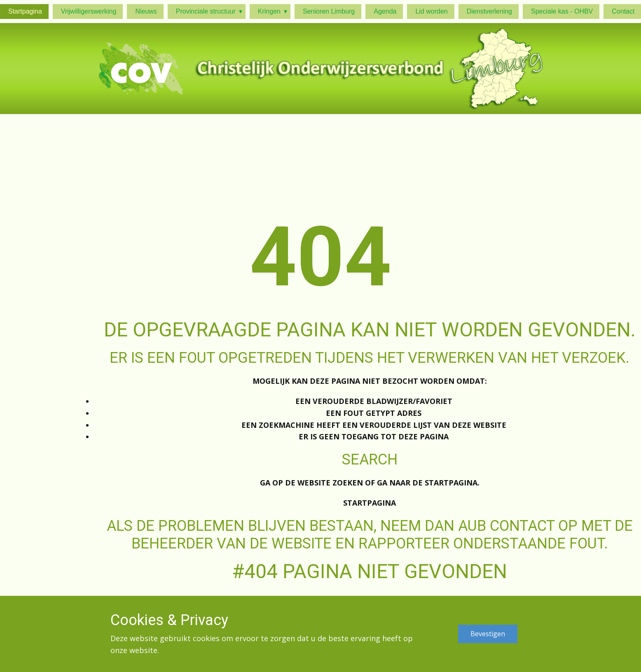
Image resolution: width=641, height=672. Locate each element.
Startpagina (370, 503)
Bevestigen (488, 634)
